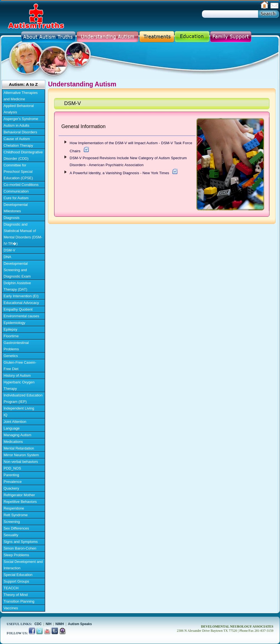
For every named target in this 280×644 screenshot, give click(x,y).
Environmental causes (21, 316)
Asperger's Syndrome (21, 119)
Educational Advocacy (21, 303)
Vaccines (11, 608)
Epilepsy (10, 329)
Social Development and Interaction (23, 565)
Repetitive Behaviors (20, 502)
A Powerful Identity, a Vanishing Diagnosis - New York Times (119, 173)
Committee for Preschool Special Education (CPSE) (18, 172)
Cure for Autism (16, 198)
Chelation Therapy (18, 145)
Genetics (11, 356)
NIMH (60, 624)
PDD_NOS (12, 468)
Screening (12, 522)
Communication (16, 191)
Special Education (18, 575)
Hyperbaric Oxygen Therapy (19, 385)
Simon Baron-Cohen (20, 548)
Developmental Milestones (16, 208)
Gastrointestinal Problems (16, 346)
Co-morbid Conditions (21, 185)
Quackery (11, 488)
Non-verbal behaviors (21, 462)
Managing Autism (17, 435)
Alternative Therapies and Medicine (21, 96)
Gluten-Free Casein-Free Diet (20, 366)
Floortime (11, 336)
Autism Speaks (80, 624)
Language (12, 428)
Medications (13, 442)
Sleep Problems (16, 555)
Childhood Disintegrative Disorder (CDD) (23, 155)
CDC (38, 624)
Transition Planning (19, 601)
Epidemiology (14, 323)
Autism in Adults (17, 125)
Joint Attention (15, 422)
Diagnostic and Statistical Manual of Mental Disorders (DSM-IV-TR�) (23, 234)
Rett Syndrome (16, 515)
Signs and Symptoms (21, 542)
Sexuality (11, 535)
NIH (48, 624)
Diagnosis (12, 218)
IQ (6, 415)
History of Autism (17, 375)
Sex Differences (16, 528)
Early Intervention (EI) (21, 296)
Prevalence (13, 482)
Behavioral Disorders (20, 132)
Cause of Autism (17, 139)
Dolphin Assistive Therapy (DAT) (17, 286)
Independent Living (19, 408)
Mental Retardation (19, 448)
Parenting (11, 475)
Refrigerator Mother (19, 495)
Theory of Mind (16, 595)
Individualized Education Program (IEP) (23, 398)
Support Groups (16, 581)
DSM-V (9, 250)
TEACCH (11, 588)
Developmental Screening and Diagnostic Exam (17, 270)
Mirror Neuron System (21, 455)
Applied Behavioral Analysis (19, 109)
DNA (7, 257)
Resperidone (14, 508)
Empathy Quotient (18, 309)
